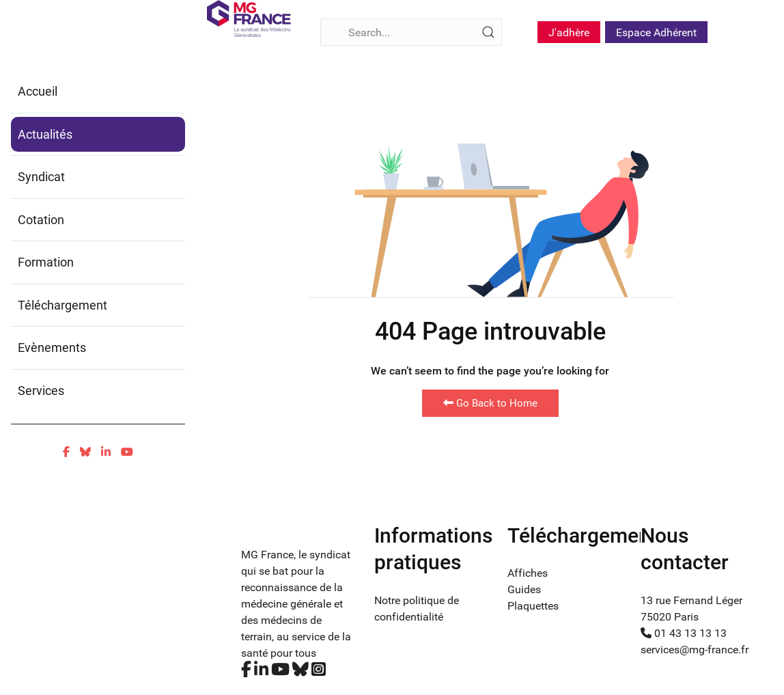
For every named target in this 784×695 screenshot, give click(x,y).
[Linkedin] (106, 452)
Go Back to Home (490, 403)
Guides (524, 589)
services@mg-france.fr (695, 650)
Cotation (41, 220)
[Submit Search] (488, 32)
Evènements (52, 347)
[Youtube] (127, 452)
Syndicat (41, 177)
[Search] (411, 32)
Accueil (38, 91)
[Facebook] (66, 452)
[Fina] (249, 18)
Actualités (45, 134)
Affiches (528, 573)
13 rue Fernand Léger (691, 600)
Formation (46, 262)
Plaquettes (533, 606)
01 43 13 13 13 (684, 633)
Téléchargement (62, 305)
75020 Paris (670, 617)
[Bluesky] (85, 452)
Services (41, 391)
